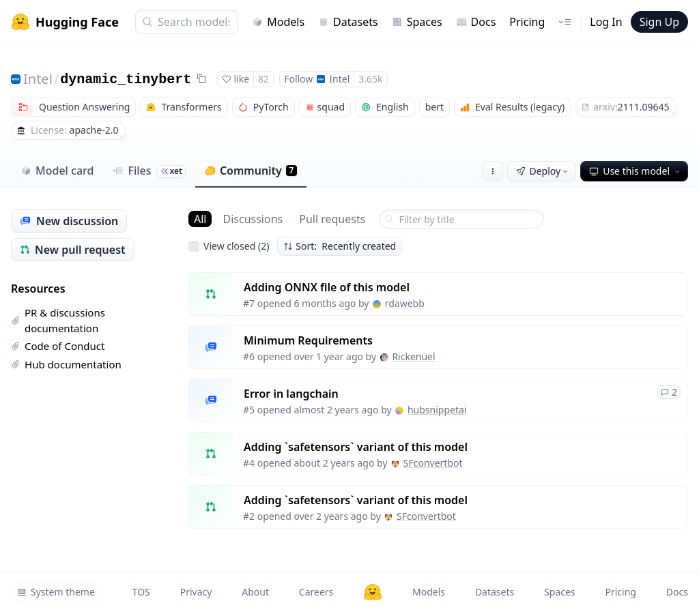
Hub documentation (66, 364)
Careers (316, 592)
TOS (141, 592)
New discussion (69, 221)
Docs (476, 22)
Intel (38, 79)
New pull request (73, 250)
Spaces (417, 22)
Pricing (527, 22)
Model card (57, 171)
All (200, 219)
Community (251, 171)
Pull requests (332, 219)
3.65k (370, 79)
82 (263, 79)
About (255, 592)
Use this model (636, 171)
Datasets (348, 22)
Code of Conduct (58, 346)
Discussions (253, 219)
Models (278, 22)
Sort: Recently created (340, 246)
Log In (606, 22)
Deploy (543, 171)
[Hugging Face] (373, 592)
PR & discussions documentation (58, 320)
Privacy (196, 592)
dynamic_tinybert (126, 79)
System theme (56, 592)
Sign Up (659, 22)
